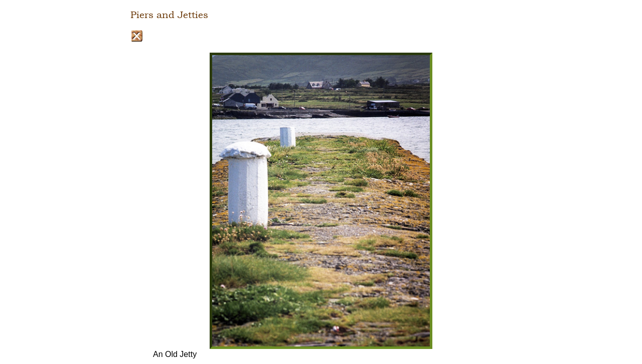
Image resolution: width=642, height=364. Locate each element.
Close (137, 36)
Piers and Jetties (169, 15)
